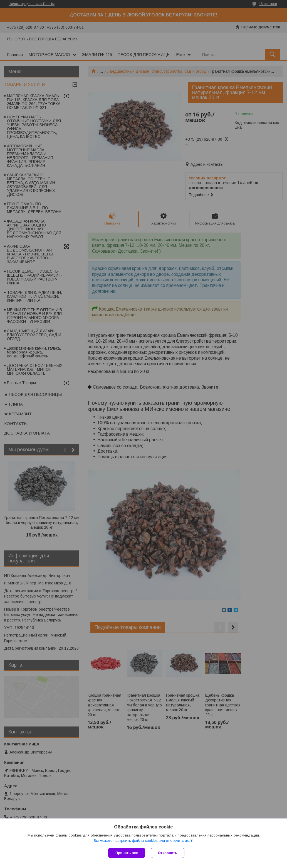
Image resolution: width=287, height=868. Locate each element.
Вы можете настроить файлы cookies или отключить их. (142, 841)
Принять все (127, 853)
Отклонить (168, 853)
